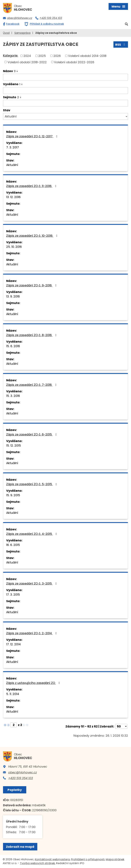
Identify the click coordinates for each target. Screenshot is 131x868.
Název (9, 71)
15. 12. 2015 (14, 445)
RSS (121, 45)
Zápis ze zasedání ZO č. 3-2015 (32, 583)
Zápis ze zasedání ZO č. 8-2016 (32, 335)
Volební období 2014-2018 (87, 56)
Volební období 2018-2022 (27, 62)
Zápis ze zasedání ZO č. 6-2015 (32, 434)
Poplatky (15, 790)
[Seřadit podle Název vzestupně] (17, 70)
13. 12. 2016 (13, 197)
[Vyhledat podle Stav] (65, 116)
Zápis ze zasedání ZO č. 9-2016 (32, 285)
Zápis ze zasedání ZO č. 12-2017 (32, 136)
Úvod (6, 33)
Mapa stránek (115, 859)
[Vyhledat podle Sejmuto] (65, 103)
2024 (27, 56)
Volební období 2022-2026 (74, 62)
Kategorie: (11, 55)
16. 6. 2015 (13, 545)
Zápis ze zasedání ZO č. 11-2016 (32, 186)
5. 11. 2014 (13, 694)
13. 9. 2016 (13, 296)
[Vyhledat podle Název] (65, 77)
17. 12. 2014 (13, 644)
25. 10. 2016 (14, 247)
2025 (42, 56)
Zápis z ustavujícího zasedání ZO (34, 683)
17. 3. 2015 (13, 595)
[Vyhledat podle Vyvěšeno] (65, 91)
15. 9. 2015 (13, 495)
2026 (57, 56)
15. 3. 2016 (13, 396)
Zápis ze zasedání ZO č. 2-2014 (32, 633)
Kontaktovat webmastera (52, 859)
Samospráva (22, 33)
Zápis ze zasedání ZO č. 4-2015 (32, 534)
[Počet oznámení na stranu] (121, 726)
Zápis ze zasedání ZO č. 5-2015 (32, 484)
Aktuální (12, 165)
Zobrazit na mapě (20, 847)
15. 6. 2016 (13, 346)
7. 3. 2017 (13, 147)
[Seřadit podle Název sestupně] (17, 72)
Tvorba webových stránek (37, 863)
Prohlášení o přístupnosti (88, 859)
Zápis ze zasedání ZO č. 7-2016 (32, 385)
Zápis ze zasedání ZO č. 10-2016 (32, 236)
